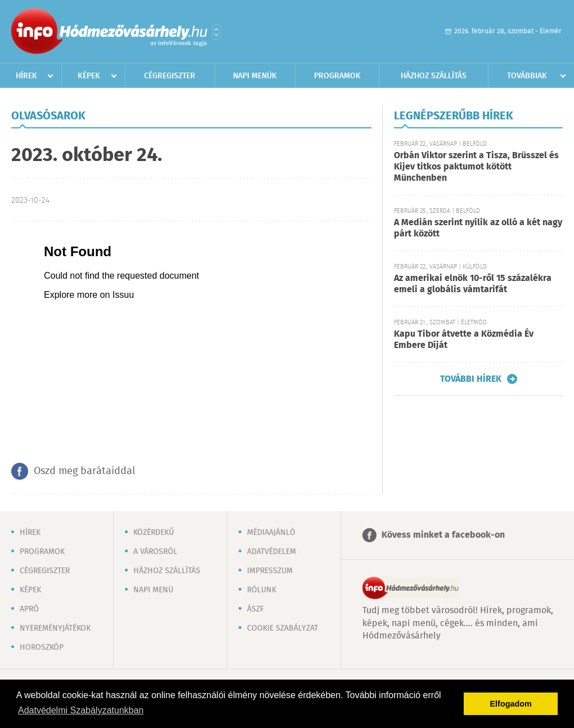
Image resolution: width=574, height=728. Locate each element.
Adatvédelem (272, 552)
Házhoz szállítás (434, 76)
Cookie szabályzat (282, 628)
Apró (29, 609)
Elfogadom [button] (511, 704)
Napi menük (255, 76)
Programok (337, 76)
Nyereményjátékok (55, 628)
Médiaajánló (271, 533)
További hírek (471, 379)
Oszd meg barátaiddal (84, 471)
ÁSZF (255, 609)
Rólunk (262, 590)
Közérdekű (154, 533)
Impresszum (270, 571)
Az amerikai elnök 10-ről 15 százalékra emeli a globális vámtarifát (473, 284)
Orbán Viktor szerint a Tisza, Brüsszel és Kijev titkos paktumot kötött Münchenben (476, 167)
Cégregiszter (170, 76)
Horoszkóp (42, 647)
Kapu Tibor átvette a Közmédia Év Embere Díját (464, 340)
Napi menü (153, 590)
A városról (155, 552)
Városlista (216, 32)
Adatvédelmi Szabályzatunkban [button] (81, 710)
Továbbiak (527, 76)
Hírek (26, 76)
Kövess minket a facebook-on (443, 535)
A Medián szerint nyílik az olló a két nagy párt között (478, 228)
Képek (89, 76)
